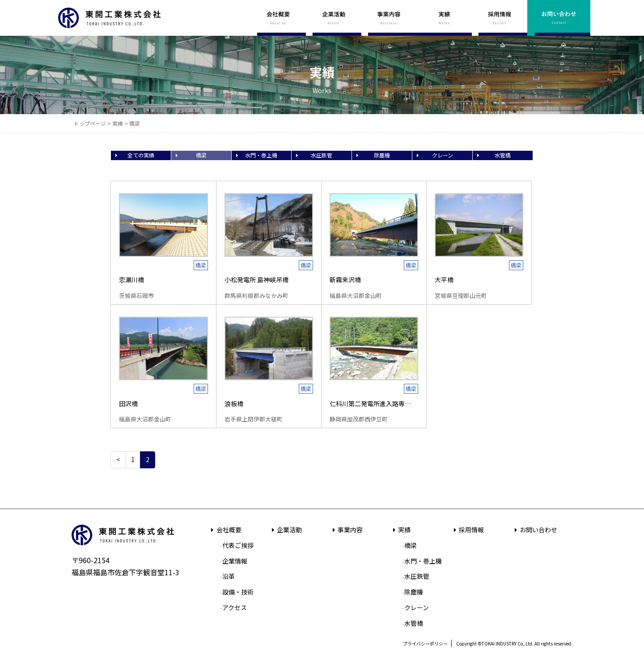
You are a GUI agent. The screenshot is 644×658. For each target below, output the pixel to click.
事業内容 (346, 530)
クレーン (443, 155)
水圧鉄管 (322, 155)
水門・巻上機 (261, 155)
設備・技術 (238, 592)
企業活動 (286, 530)
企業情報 (235, 561)
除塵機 (382, 155)
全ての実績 (141, 155)
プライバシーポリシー (425, 643)
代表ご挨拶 (238, 545)
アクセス (235, 607)
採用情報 (468, 530)
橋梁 (201, 155)
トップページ (90, 123)
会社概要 (225, 530)
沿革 (229, 576)
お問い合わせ (534, 530)
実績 (118, 123)
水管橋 (503, 155)
